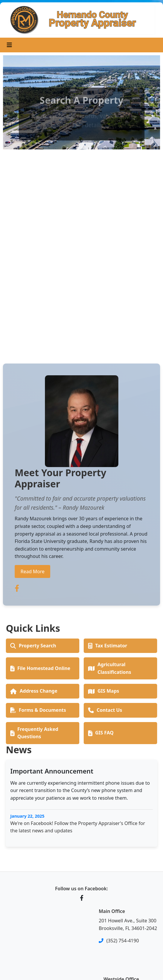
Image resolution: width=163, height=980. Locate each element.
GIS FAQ (101, 733)
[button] (15, 202)
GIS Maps (104, 691)
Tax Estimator (108, 646)
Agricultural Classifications (110, 668)
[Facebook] (82, 898)
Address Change (34, 691)
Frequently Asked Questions (34, 733)
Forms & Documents (38, 710)
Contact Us (105, 710)
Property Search (33, 646)
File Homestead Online (40, 668)
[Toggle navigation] (9, 45)
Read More (32, 571)
